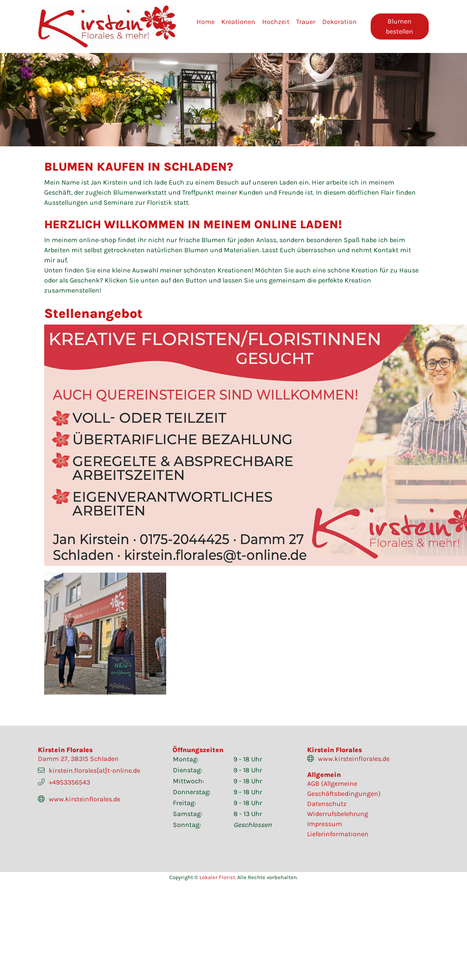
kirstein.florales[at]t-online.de (94, 770)
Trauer (306, 22)
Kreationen (238, 22)
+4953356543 (69, 782)
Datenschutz (327, 804)
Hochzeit (276, 22)
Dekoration (340, 22)
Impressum (325, 824)
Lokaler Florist (217, 877)
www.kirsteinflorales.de (85, 799)
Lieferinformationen (338, 834)
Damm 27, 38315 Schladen (78, 759)
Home (206, 22)
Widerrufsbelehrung (338, 814)
